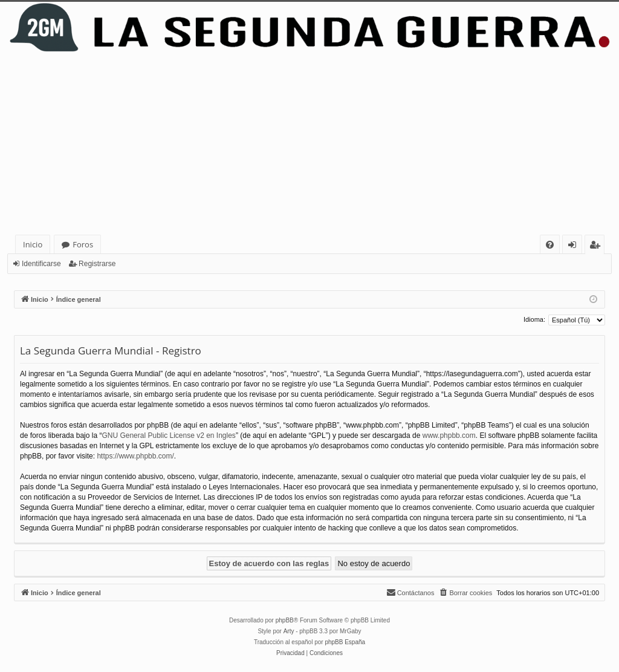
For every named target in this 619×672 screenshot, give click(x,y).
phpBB (285, 620)
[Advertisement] (309, 144)
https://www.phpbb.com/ (135, 456)
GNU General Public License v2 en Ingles (168, 435)
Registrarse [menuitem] (597, 246)
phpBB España (345, 642)
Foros (83, 244)
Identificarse (41, 264)
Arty (289, 631)
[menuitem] (550, 245)
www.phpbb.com (449, 435)
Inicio (33, 244)
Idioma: (534, 319)
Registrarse (97, 264)
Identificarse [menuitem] (575, 246)
